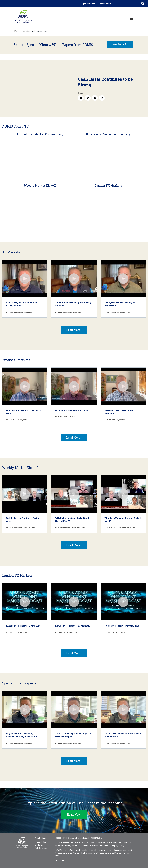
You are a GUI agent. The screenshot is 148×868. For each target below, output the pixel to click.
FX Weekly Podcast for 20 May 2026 (122, 626)
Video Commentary (40, 31)
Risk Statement (41, 848)
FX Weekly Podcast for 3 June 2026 (23, 626)
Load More (73, 330)
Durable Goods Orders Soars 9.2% (72, 410)
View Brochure (106, 4)
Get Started (120, 44)
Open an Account (89, 4)
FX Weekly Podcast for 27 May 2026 (73, 626)
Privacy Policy (40, 842)
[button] (81, 98)
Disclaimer (39, 845)
